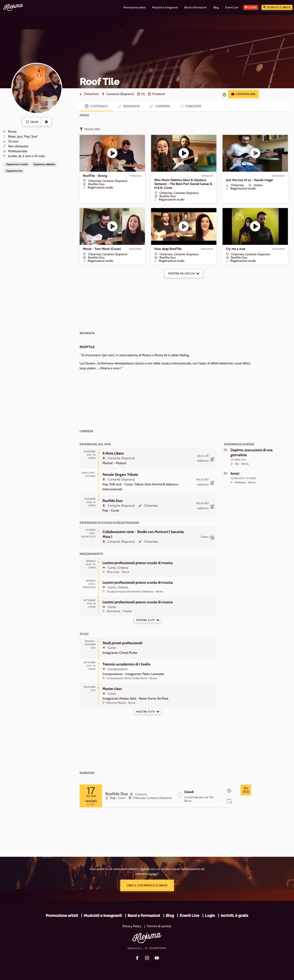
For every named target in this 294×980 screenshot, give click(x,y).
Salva (32, 122)
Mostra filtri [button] (90, 129)
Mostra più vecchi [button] (184, 273)
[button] (46, 122)
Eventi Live (189, 916)
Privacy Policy (132, 926)
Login (252, 7)
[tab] (246, 790)
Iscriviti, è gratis (279, 7)
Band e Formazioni (144, 916)
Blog (170, 916)
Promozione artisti (62, 916)
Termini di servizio (159, 926)
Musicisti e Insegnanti (103, 916)
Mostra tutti (148, 620)
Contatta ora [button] (243, 94)
